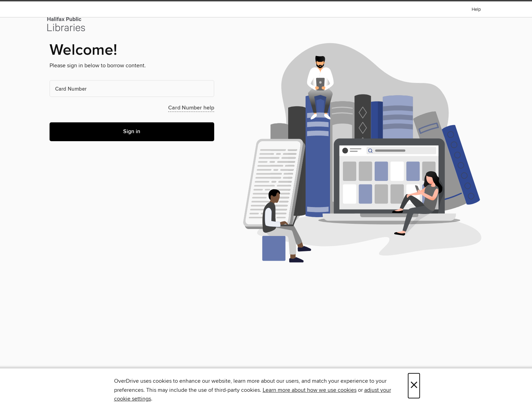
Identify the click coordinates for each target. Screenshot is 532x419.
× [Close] (414, 386)
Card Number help (191, 108)
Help (476, 10)
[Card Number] (132, 89)
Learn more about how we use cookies (310, 390)
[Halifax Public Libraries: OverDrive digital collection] (66, 24)
